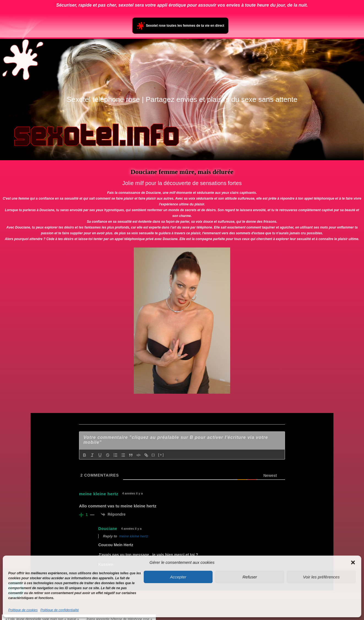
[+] (161, 455)
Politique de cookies (23, 610)
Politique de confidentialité (60, 610)
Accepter (178, 577)
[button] (353, 562)
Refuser (250, 577)
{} (153, 455)
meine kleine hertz (134, 536)
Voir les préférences (321, 577)
